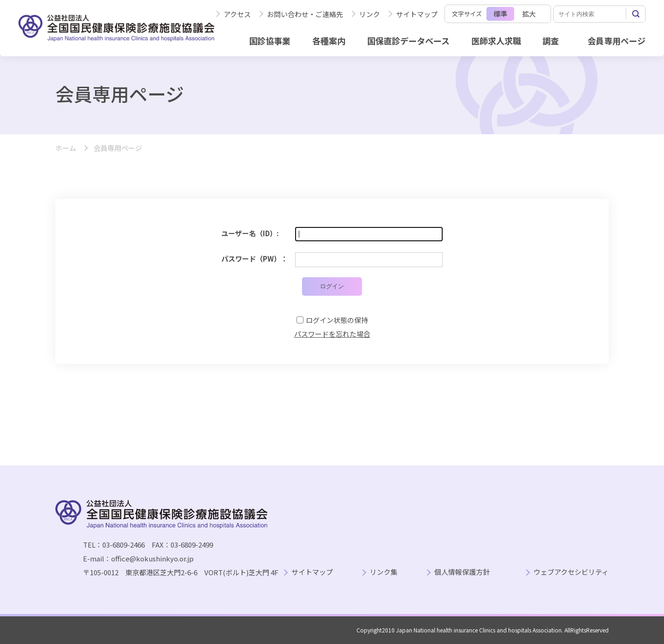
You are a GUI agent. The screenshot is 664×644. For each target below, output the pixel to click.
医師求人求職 (496, 41)
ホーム (66, 148)
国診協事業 (270, 41)
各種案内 (329, 41)
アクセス (237, 14)
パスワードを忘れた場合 (332, 334)
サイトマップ (417, 14)
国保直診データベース (408, 41)
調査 (551, 41)
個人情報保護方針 (462, 572)
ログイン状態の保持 (337, 320)
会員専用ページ (617, 41)
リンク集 (384, 572)
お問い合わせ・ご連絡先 (305, 14)
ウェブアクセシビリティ (571, 572)
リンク (370, 14)
